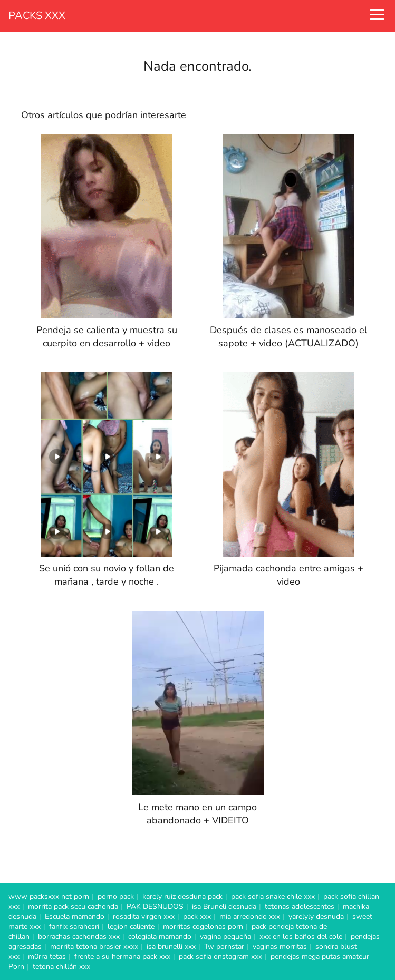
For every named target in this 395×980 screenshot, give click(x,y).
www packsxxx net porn (49, 896)
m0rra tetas (47, 957)
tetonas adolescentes (300, 906)
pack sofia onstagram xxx (220, 957)
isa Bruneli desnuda (224, 906)
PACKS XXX (37, 16)
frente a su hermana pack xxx (122, 957)
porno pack (116, 896)
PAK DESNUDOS (155, 906)
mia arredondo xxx (250, 916)
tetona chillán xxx (61, 967)
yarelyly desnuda (316, 916)
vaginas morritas (280, 947)
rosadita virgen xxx (144, 916)
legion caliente (131, 926)
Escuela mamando (75, 916)
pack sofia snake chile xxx (273, 896)
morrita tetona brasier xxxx (94, 947)
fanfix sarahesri (74, 926)
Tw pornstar (224, 947)
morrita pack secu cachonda (73, 906)
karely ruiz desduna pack (182, 896)
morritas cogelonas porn (203, 926)
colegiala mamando (160, 937)
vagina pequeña (225, 937)
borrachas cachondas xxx (79, 937)
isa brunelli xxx (171, 947)
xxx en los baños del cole (301, 937)
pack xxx (197, 916)
